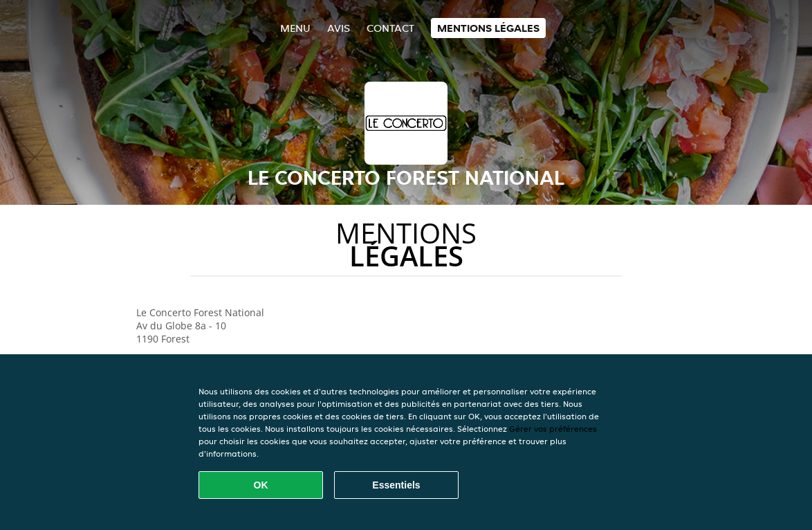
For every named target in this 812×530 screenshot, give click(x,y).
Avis (339, 28)
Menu (295, 28)
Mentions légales (488, 28)
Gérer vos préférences (553, 429)
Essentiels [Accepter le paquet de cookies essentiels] (396, 485)
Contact (390, 28)
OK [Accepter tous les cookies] (261, 485)
